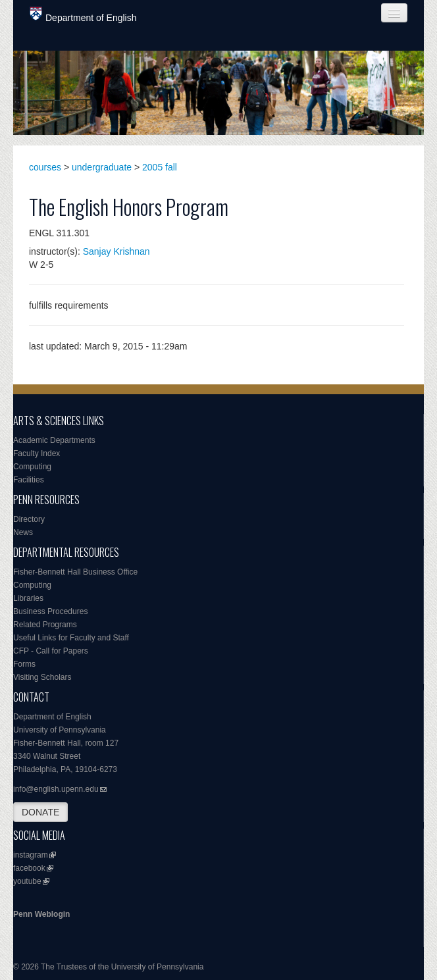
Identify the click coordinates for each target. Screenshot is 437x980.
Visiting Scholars (42, 677)
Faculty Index (37, 453)
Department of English (83, 15)
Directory (29, 519)
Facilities (29, 480)
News (23, 532)
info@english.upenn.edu (56, 789)
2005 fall (160, 167)
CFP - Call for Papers (51, 651)
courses (45, 167)
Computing (32, 467)
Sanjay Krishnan (116, 251)
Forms (24, 664)
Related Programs (45, 625)
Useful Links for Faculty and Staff (71, 638)
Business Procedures (50, 611)
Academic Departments (54, 440)
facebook (29, 868)
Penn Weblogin (41, 914)
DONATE (40, 812)
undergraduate (102, 167)
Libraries (28, 598)
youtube (27, 881)
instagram (31, 855)
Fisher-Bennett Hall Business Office (75, 572)
